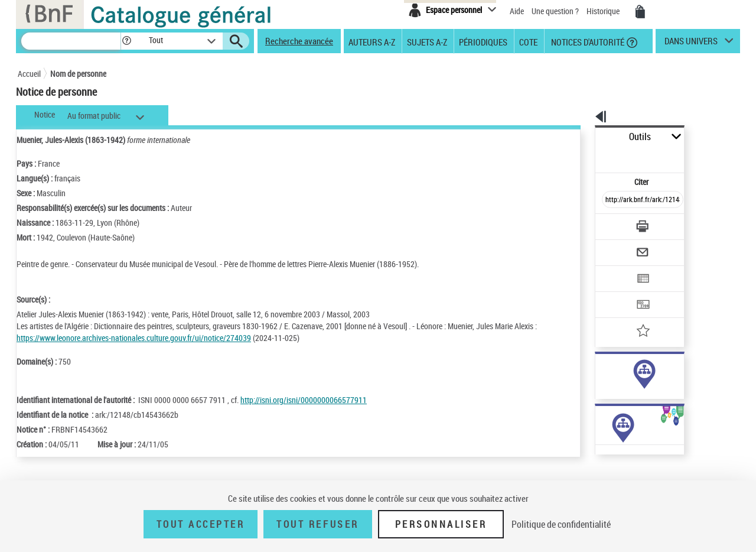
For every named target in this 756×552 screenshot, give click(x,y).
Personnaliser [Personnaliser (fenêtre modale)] (441, 524)
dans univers (691, 44)
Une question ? (555, 11)
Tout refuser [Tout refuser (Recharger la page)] (317, 524)
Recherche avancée (299, 41)
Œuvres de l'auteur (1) (602, 472)
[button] (126, 41)
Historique (604, 11)
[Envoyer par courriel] (609, 223)
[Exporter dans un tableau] (618, 246)
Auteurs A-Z (372, 41)
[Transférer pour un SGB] (615, 269)
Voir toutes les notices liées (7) (626, 407)
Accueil (29, 74)
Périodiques (483, 41)
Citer (591, 156)
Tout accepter (201, 524)
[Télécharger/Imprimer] (612, 200)
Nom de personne (78, 74)
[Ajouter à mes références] (617, 293)
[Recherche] (71, 41)
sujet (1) (597, 383)
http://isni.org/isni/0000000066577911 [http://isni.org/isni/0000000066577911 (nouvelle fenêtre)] (304, 400)
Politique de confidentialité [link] (561, 524)
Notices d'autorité (587, 41)
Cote (528, 41)
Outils (582, 137)
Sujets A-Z (427, 41)
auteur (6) (599, 371)
